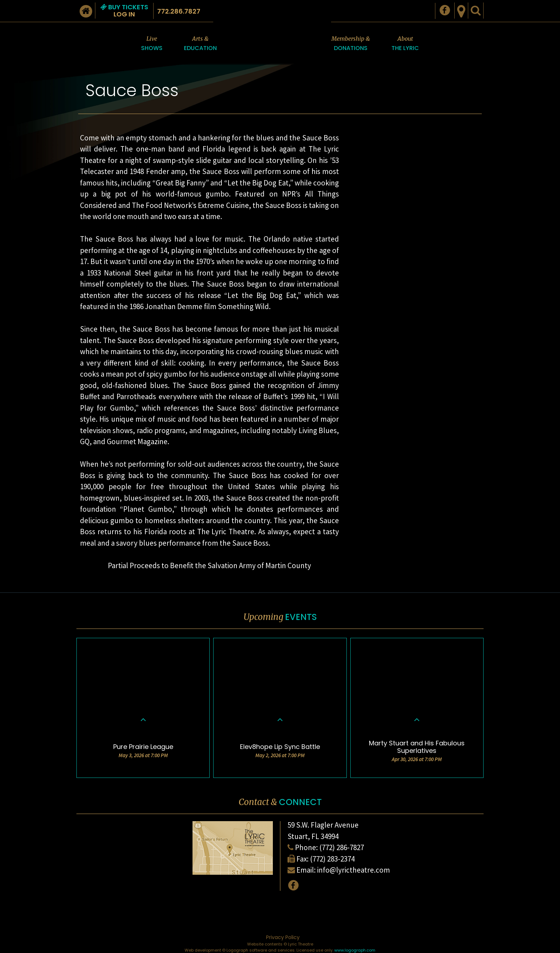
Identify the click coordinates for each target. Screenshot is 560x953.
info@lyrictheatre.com (354, 870)
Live (152, 44)
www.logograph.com (355, 950)
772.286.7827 (179, 11)
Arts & (200, 44)
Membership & (351, 44)
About (405, 44)
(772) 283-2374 (332, 859)
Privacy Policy (283, 937)
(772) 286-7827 (342, 847)
